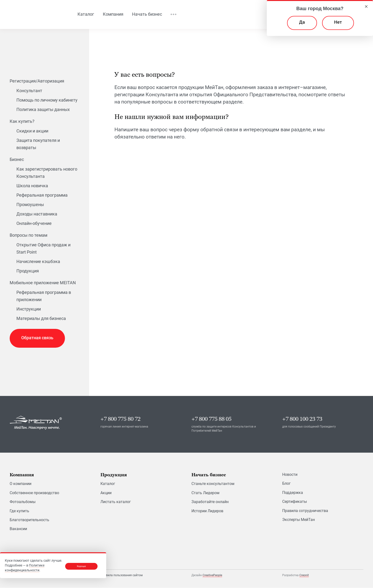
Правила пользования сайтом (122, 575)
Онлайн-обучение (34, 224)
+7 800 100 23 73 (302, 419)
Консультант (29, 91)
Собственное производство (34, 493)
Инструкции (29, 309)
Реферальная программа (42, 195)
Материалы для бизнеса (41, 319)
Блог (286, 484)
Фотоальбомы (23, 502)
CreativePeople (212, 576)
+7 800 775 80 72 (120, 419)
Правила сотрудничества (305, 511)
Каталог (108, 484)
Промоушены (30, 205)
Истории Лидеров (207, 511)
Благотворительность (29, 520)
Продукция (28, 271)
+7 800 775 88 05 (211, 419)
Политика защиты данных (43, 110)
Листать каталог (116, 502)
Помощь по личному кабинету (47, 100)
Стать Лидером (205, 493)
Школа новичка (32, 186)
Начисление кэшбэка (38, 262)
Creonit (304, 576)
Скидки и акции (32, 131)
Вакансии (18, 529)
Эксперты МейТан (299, 520)
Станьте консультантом (213, 484)
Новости (290, 475)
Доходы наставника (37, 214)
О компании (21, 484)
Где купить (19, 511)
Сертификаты (295, 502)
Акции (106, 493)
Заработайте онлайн (210, 502)
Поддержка (293, 493)
